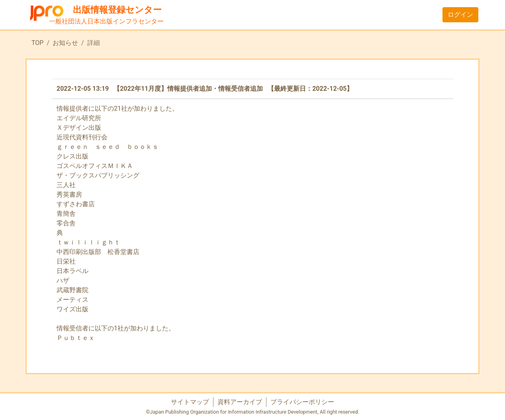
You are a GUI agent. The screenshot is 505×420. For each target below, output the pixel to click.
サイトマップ (190, 402)
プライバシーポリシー (302, 402)
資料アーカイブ (240, 402)
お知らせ (65, 43)
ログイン (460, 15)
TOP (37, 43)
